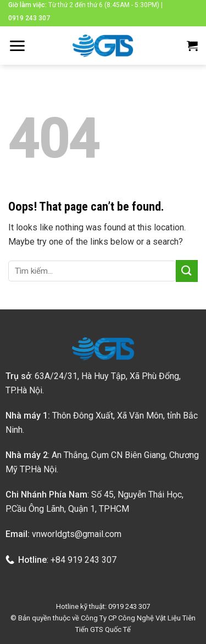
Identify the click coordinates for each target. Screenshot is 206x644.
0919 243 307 (29, 18)
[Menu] (17, 46)
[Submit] (187, 271)
